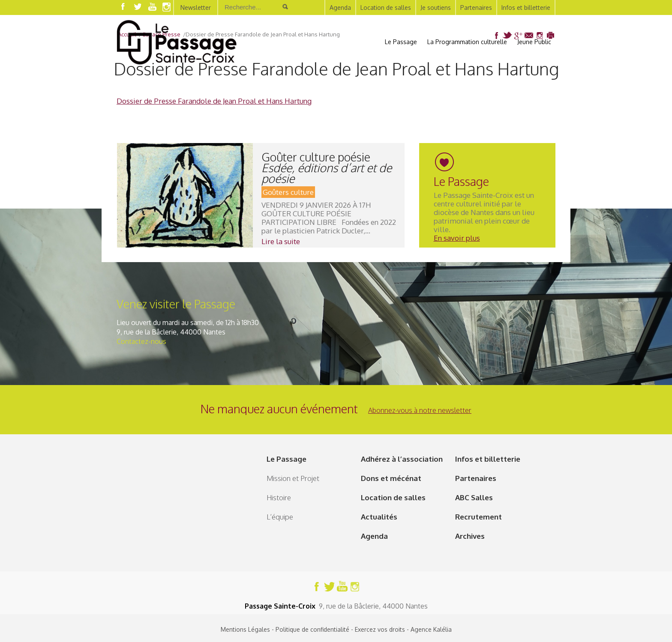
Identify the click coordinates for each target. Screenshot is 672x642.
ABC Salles (474, 497)
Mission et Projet (293, 478)
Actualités (379, 517)
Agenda (340, 7)
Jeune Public (534, 42)
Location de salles (386, 7)
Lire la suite (281, 241)
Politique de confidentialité (312, 629)
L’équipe (280, 517)
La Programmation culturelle (467, 42)
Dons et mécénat (391, 478)
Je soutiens (436, 7)
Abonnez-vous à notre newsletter (420, 410)
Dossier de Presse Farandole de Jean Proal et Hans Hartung (214, 101)
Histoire (279, 497)
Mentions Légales (245, 629)
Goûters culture (288, 192)
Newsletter (196, 7)
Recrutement (478, 517)
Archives (470, 536)
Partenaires (476, 7)
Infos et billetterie (526, 7)
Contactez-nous (141, 341)
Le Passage (401, 42)
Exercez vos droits (380, 629)
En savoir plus (457, 238)
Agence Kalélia (431, 629)
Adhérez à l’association (402, 459)
